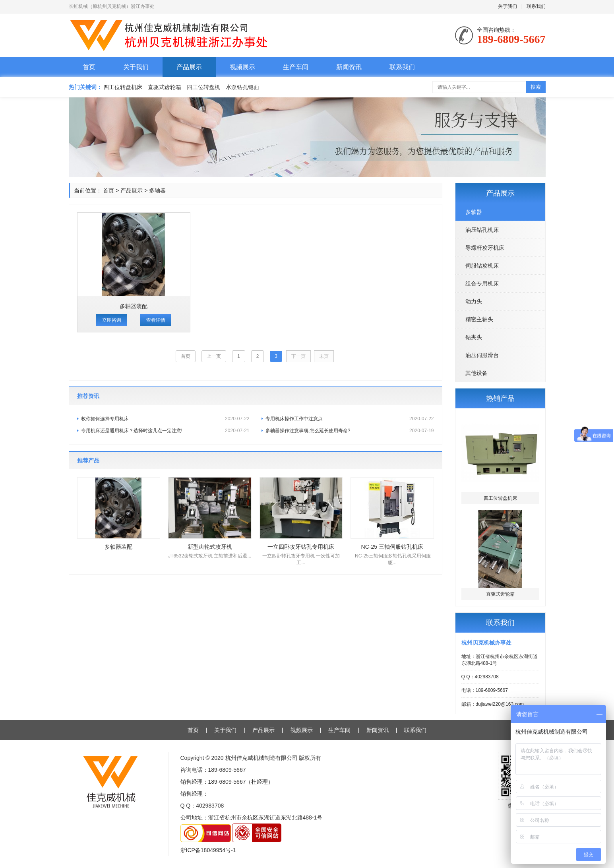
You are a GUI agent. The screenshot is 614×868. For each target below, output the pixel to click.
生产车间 (296, 67)
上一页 (214, 356)
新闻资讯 (349, 67)
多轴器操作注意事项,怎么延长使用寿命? (350, 431)
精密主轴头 (479, 319)
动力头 (474, 301)
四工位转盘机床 (123, 87)
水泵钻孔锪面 (242, 87)
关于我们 (507, 6)
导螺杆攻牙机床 (485, 248)
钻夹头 (474, 337)
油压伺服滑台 (482, 355)
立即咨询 (112, 320)
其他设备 (476, 373)
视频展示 (242, 67)
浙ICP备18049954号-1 (208, 850)
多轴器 (474, 212)
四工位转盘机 (203, 87)
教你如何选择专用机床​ (165, 419)
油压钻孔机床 (482, 230)
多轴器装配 (134, 306)
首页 (89, 67)
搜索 (536, 87)
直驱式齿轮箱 (165, 87)
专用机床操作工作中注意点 (350, 419)
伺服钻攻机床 (482, 266)
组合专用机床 (482, 284)
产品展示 (189, 67)
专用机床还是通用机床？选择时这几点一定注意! (165, 431)
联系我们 (536, 6)
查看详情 (156, 320)
